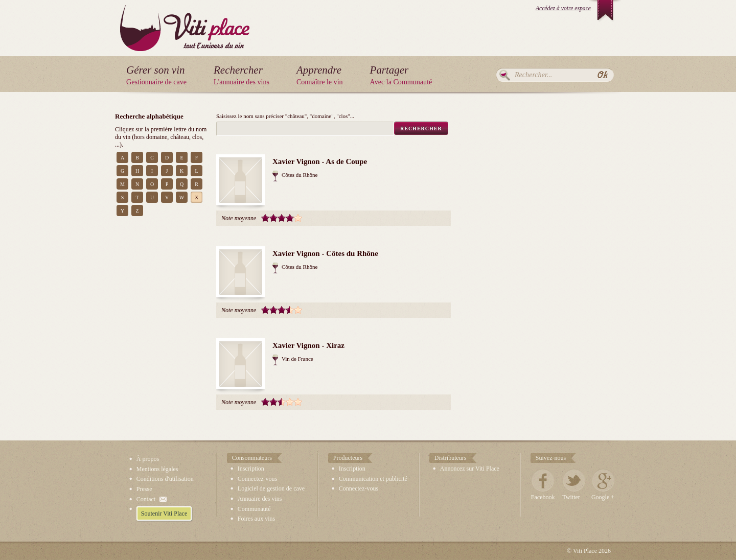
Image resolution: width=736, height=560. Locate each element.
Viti (185, 20)
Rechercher (505, 75)
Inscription (251, 469)
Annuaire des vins (260, 499)
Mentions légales (157, 469)
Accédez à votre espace (563, 8)
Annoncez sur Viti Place (470, 469)
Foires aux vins (256, 519)
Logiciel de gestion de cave (271, 488)
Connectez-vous (257, 479)
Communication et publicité (373, 479)
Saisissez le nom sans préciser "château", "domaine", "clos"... (285, 116)
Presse (144, 489)
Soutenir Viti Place (164, 514)
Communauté (254, 509)
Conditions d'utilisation (165, 479)
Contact (146, 499)
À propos (148, 459)
